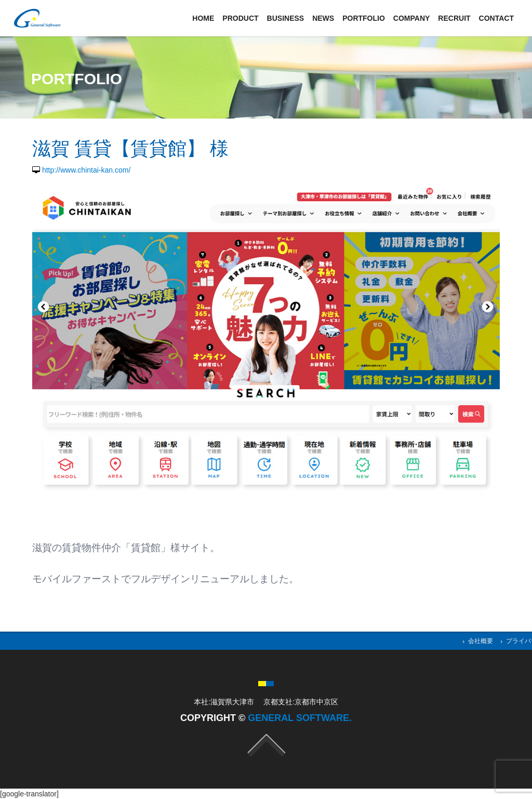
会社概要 (481, 641)
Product (240, 18)
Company (412, 18)
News (323, 18)
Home (203, 18)
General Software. (300, 718)
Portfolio (364, 18)
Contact (496, 18)
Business (286, 18)
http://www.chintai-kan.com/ (86, 170)
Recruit (454, 18)
